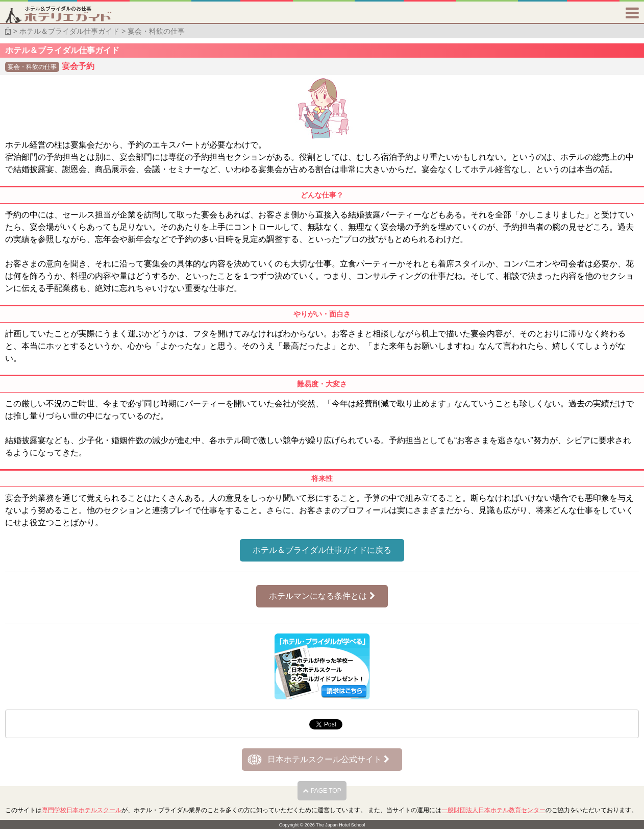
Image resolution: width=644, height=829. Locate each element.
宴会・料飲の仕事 (156, 31)
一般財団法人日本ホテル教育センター (493, 810)
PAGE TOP (322, 791)
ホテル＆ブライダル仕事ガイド (69, 31)
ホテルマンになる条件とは (322, 596)
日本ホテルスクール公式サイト (328, 759)
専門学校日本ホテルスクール (82, 810)
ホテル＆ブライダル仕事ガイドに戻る (322, 550)
